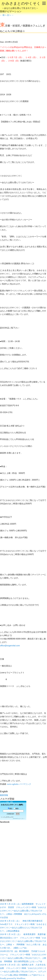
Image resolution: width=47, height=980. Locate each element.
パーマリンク (25, 784)
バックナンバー (8, 817)
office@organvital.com (10, 646)
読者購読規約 (11, 814)
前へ (3, 15)
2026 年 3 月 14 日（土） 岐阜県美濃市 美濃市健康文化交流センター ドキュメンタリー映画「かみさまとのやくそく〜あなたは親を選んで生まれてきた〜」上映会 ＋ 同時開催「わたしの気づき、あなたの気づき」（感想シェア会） (23, 941)
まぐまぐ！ (22, 818)
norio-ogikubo (13, 784)
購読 (10, 809)
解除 (16, 809)
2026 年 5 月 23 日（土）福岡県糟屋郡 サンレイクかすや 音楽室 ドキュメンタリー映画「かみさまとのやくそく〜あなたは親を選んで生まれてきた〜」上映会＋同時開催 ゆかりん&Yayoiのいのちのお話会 (23, 911)
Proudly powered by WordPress (13, 978)
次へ (10, 15)
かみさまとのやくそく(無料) (12, 805)
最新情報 (4, 795)
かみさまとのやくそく (21, 6)
